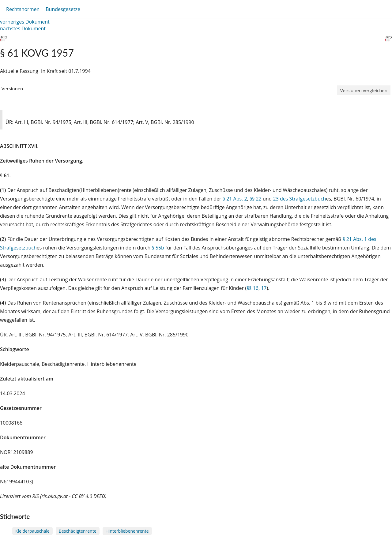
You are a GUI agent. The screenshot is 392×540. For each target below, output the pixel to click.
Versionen (12, 88)
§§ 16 (253, 288)
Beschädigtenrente (78, 531)
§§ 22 (256, 199)
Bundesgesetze (63, 9)
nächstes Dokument (23, 28)
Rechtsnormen (23, 9)
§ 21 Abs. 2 (235, 199)
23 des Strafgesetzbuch (300, 199)
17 (264, 288)
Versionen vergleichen (364, 90)
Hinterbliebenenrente (127, 531)
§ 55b (158, 248)
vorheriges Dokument (25, 22)
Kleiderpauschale (32, 531)
